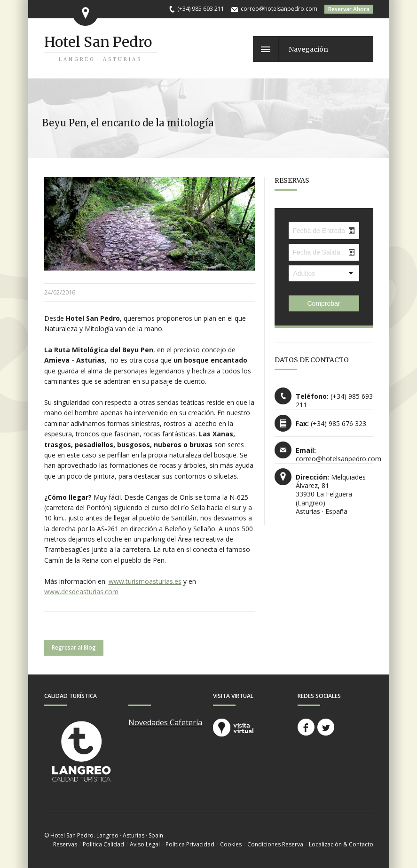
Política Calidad (103, 844)
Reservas (65, 844)
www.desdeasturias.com (81, 592)
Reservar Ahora (349, 9)
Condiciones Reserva (275, 844)
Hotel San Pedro (98, 42)
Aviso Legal (145, 844)
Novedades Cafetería (165, 722)
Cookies (231, 844)
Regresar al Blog (74, 647)
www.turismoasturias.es (145, 581)
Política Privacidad (190, 844)
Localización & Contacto (341, 844)
